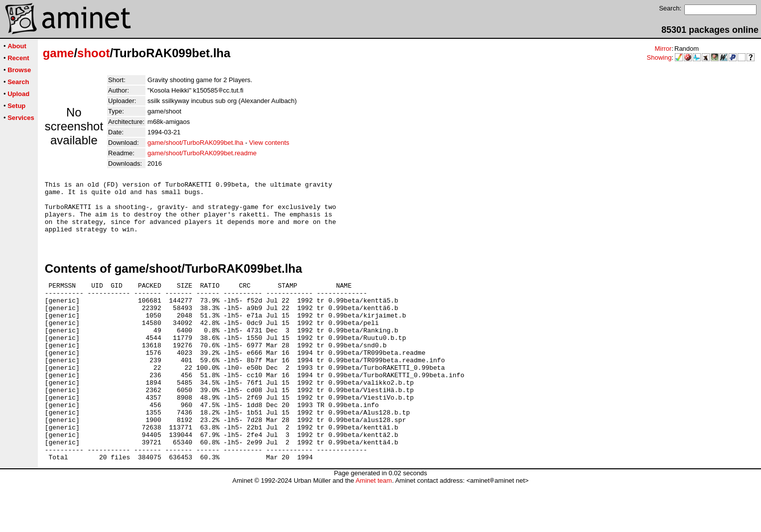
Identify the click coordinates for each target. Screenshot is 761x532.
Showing (659, 57)
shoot (93, 53)
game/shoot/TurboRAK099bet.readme (202, 153)
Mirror (663, 49)
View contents (269, 143)
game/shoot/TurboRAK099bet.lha (195, 143)
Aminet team (374, 528)
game (59, 53)
